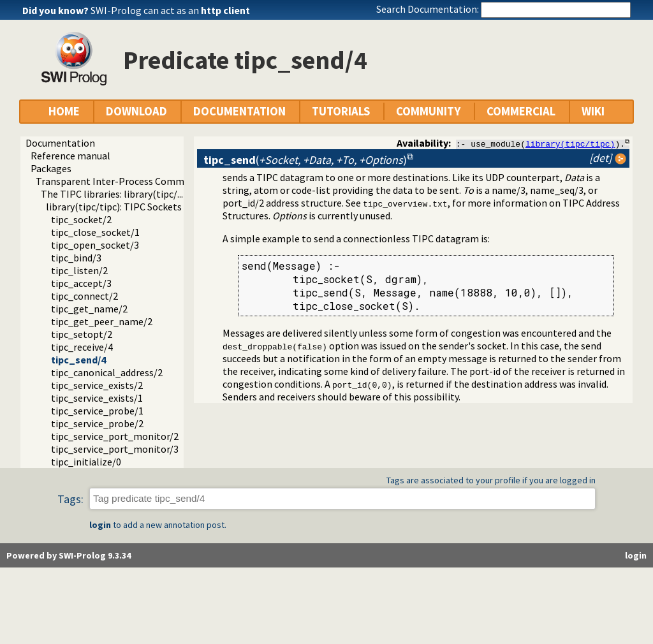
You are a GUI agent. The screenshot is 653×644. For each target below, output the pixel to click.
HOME (64, 111)
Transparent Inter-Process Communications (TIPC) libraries (167, 181)
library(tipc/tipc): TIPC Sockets (114, 207)
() (305, 160)
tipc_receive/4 (82, 347)
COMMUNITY (428, 111)
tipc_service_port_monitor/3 (115, 449)
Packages (51, 168)
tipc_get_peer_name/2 (102, 321)
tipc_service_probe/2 (97, 423)
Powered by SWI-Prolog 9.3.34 (69, 555)
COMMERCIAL (521, 111)
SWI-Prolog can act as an (170, 10)
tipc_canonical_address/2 (107, 372)
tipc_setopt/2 (82, 334)
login (100, 525)
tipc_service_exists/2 (97, 385)
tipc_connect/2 (84, 296)
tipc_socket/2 (81, 219)
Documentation (60, 143)
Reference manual (70, 156)
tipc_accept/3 (81, 283)
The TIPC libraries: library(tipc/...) (114, 194)
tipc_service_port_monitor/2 (115, 436)
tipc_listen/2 (79, 270)
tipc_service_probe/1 (97, 411)
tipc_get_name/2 (89, 309)
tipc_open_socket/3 (95, 245)
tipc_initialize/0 (86, 462)
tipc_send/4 (78, 360)
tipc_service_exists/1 (97, 398)
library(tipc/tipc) (570, 143)
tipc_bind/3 (76, 258)
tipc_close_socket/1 (95, 232)
